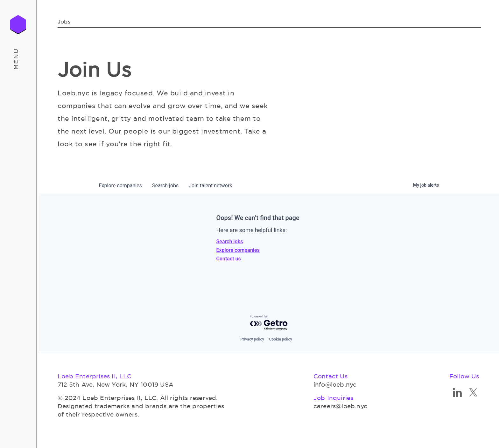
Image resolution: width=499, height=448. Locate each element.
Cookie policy (281, 339)
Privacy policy (252, 339)
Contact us (229, 259)
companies (120, 186)
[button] (18, 59)
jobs (165, 186)
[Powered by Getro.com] (269, 323)
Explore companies (238, 250)
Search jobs (230, 241)
